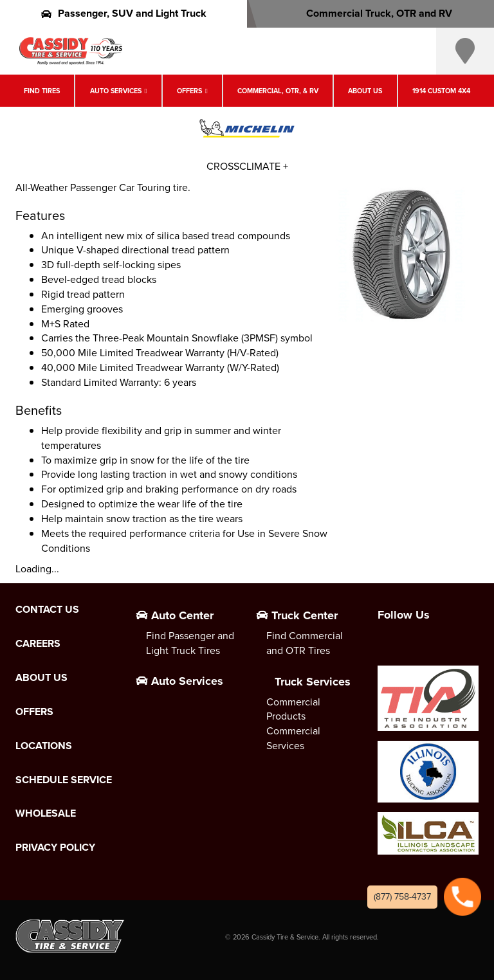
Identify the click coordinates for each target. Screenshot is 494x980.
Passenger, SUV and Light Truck (124, 13)
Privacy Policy (55, 848)
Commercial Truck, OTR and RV (371, 13)
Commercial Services (293, 738)
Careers (38, 644)
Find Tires (42, 91)
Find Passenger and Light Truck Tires (190, 643)
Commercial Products (293, 709)
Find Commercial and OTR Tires (305, 643)
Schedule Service (64, 780)
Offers (189, 91)
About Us (365, 91)
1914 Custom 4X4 (441, 91)
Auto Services (116, 91)
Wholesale (46, 813)
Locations (44, 746)
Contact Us (47, 610)
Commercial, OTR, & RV (278, 91)
